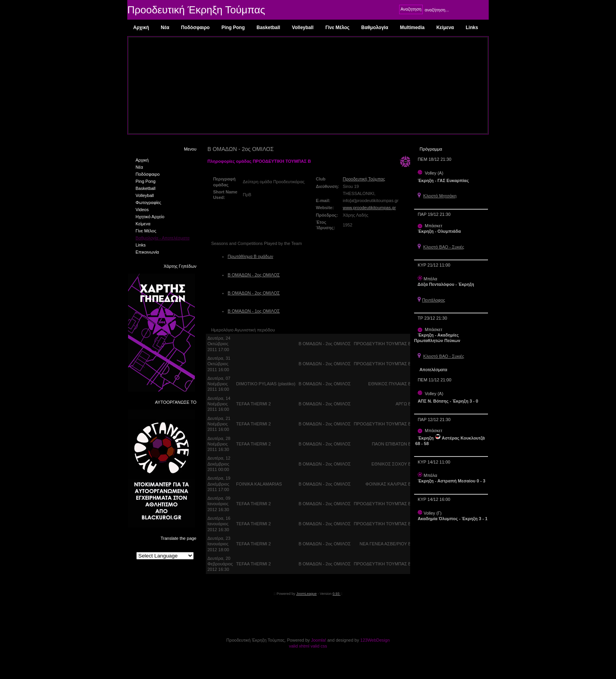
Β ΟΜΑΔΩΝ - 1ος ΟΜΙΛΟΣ (254, 311)
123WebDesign (375, 640)
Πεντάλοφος (434, 300)
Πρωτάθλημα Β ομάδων (250, 256)
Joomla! (319, 640)
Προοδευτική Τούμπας (364, 179)
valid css (319, 646)
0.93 (337, 594)
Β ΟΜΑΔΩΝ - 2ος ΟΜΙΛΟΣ (254, 275)
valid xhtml (299, 646)
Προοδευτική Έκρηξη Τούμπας (196, 10)
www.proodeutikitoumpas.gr (369, 208)
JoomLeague (306, 594)
